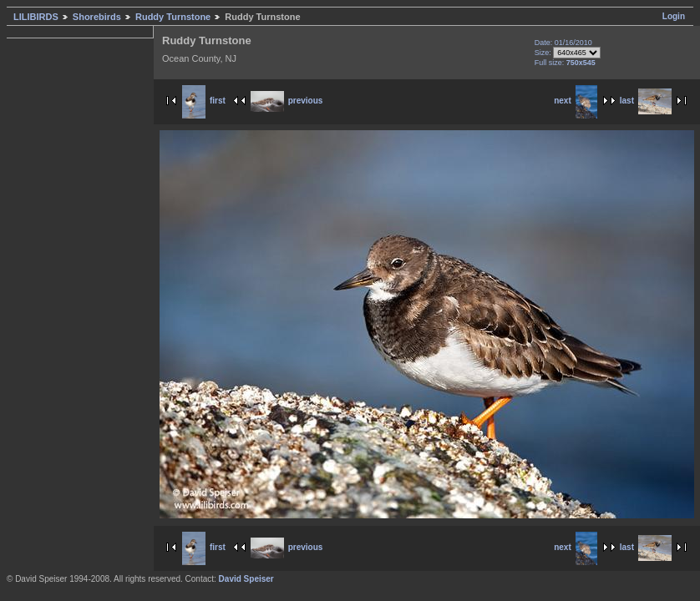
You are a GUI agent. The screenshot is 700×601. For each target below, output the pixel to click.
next (576, 101)
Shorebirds (97, 17)
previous (287, 101)
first (204, 101)
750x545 (581, 63)
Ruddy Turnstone (173, 17)
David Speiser (246, 579)
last (646, 101)
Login (674, 16)
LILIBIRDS (36, 17)
